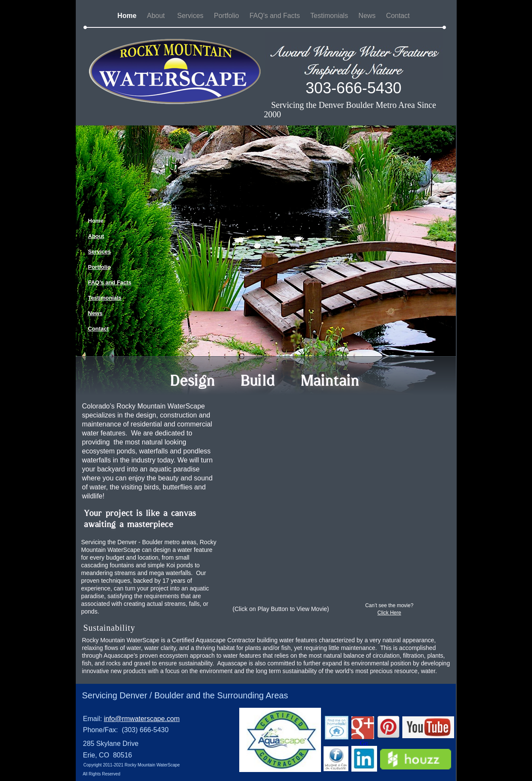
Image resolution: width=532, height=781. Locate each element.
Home (128, 16)
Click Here (389, 613)
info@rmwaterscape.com (142, 719)
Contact (399, 16)
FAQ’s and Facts (110, 282)
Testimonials (330, 16)
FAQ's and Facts (276, 16)
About (158, 16)
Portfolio (227, 16)
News (368, 16)
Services (191, 16)
